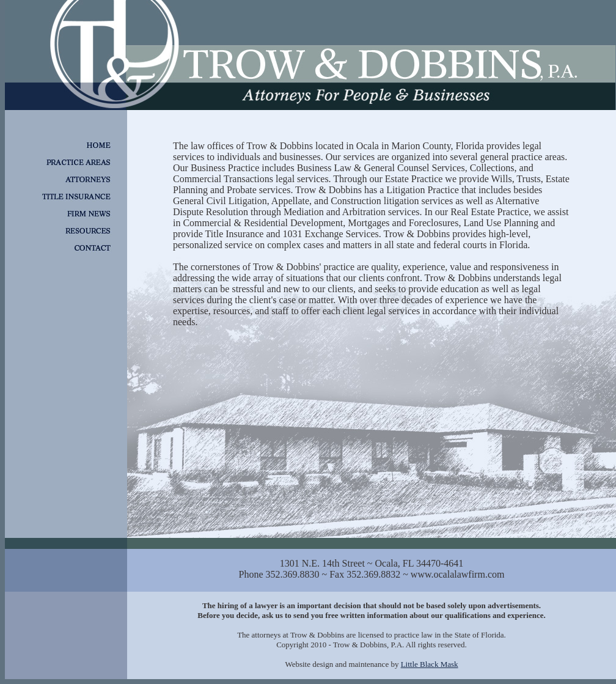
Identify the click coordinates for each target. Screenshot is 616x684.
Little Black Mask (430, 664)
